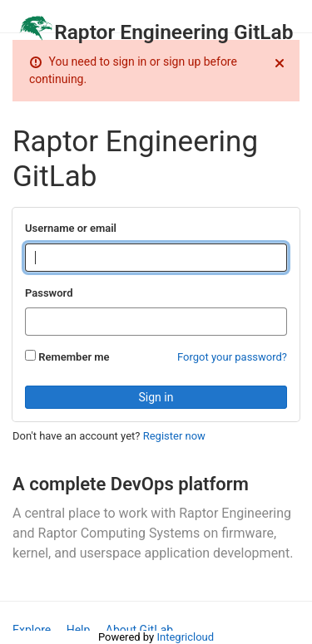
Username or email (71, 228)
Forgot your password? (232, 357)
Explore (32, 630)
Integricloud (185, 637)
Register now (174, 436)
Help (79, 630)
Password (49, 293)
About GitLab (139, 630)
